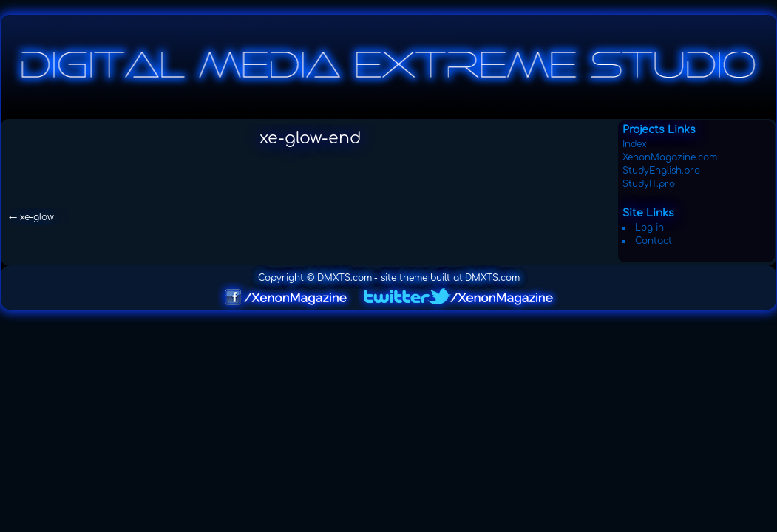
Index (635, 144)
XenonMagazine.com (670, 157)
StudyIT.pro (649, 184)
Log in (649, 228)
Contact (654, 241)
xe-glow (31, 217)
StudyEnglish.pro (661, 171)
